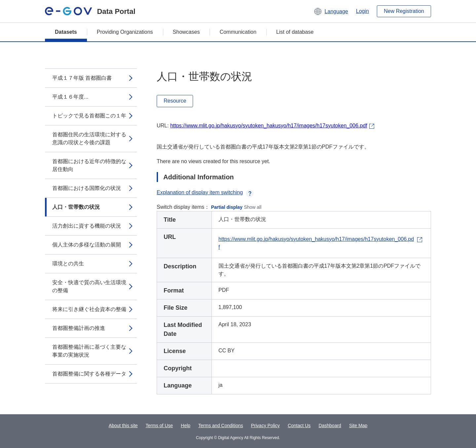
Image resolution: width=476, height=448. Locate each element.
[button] (331, 11)
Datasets (66, 32)
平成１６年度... (70, 97)
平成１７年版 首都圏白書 (82, 78)
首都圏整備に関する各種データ (89, 374)
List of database (295, 32)
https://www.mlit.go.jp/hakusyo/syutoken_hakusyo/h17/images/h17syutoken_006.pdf (269, 126)
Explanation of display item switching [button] (205, 192)
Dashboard (330, 426)
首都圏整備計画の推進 (79, 328)
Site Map (358, 426)
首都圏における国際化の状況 (87, 188)
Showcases (186, 32)
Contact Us (299, 426)
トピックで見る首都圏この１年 (89, 116)
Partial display (227, 207)
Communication (238, 32)
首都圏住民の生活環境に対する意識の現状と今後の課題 (89, 138)
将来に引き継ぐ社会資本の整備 (89, 309)
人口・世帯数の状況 (76, 207)
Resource (175, 101)
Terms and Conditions (221, 426)
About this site (123, 426)
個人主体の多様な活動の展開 (87, 245)
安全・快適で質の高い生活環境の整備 (89, 286)
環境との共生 (68, 264)
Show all (253, 207)
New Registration (404, 11)
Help (186, 426)
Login (362, 11)
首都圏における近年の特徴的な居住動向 (89, 165)
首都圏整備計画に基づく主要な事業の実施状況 (89, 351)
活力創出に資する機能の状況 (87, 226)
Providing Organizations (125, 32)
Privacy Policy (265, 426)
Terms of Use (159, 426)
